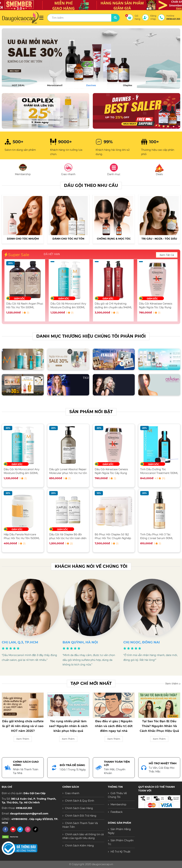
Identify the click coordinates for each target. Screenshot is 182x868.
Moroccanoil (55, 85)
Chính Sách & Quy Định (80, 801)
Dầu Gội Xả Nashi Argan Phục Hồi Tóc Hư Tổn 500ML (25, 305)
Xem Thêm (23, 739)
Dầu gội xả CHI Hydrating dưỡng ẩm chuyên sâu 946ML (113, 305)
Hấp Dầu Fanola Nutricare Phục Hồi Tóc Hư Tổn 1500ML (22, 536)
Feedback (117, 812)
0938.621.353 (24, 808)
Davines (91, 85)
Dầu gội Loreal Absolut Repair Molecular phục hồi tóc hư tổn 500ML (68, 471)
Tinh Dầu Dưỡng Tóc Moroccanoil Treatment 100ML (159, 471)
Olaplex (128, 85)
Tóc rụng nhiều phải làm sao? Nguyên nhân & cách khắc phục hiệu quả (68, 726)
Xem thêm (173, 683)
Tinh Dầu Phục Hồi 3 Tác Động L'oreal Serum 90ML (157, 536)
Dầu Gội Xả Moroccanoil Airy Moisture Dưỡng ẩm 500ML (68, 305)
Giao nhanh (72, 793)
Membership (118, 804)
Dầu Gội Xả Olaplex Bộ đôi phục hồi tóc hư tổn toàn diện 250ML (68, 536)
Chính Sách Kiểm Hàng (79, 846)
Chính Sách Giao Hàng (79, 808)
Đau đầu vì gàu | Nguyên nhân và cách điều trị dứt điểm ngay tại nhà (114, 726)
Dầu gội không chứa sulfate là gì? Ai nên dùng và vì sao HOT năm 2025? (23, 726)
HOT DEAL (18, 85)
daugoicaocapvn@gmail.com (29, 814)
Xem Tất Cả (167, 255)
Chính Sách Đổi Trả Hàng (81, 816)
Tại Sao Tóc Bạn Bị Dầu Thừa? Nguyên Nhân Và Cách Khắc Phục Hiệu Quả (159, 726)
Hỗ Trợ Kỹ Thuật (121, 852)
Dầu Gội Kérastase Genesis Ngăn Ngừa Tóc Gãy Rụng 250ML (156, 305)
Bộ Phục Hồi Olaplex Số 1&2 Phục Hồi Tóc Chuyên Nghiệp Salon (113, 536)
